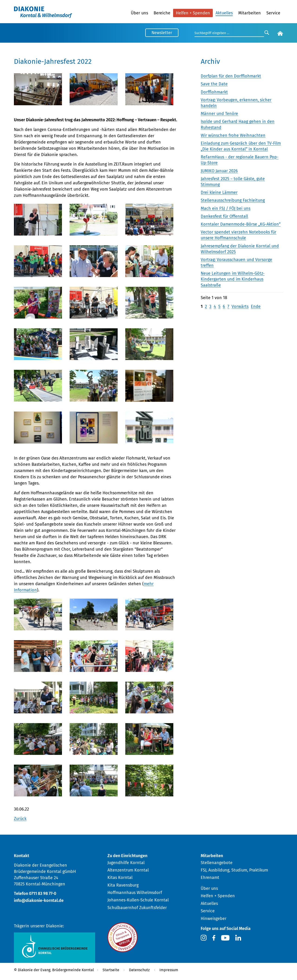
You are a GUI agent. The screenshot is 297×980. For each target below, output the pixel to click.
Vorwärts (240, 306)
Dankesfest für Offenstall (224, 216)
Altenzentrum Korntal (128, 870)
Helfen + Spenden (193, 13)
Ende (256, 306)
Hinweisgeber (214, 919)
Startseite (111, 970)
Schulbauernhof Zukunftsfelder (137, 908)
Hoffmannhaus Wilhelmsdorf (135, 893)
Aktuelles (224, 13)
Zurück (20, 819)
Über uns (139, 13)
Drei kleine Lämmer (219, 192)
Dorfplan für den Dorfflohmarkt (231, 76)
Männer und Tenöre (219, 114)
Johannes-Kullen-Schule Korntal (138, 900)
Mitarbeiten (250, 13)
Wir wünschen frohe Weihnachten (233, 135)
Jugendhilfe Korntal (126, 863)
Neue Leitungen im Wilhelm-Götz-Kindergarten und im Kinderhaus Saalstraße (233, 279)
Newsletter (162, 33)
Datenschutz (139, 970)
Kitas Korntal (120, 878)
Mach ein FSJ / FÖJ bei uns (226, 208)
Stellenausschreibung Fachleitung (233, 200)
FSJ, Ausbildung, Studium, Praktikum (234, 870)
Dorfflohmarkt (214, 92)
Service (273, 13)
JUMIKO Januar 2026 (219, 171)
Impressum (169, 970)
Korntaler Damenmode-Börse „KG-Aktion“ (241, 224)
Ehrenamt (210, 878)
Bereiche (162, 13)
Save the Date (214, 84)
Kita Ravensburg (123, 885)
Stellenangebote (217, 863)
